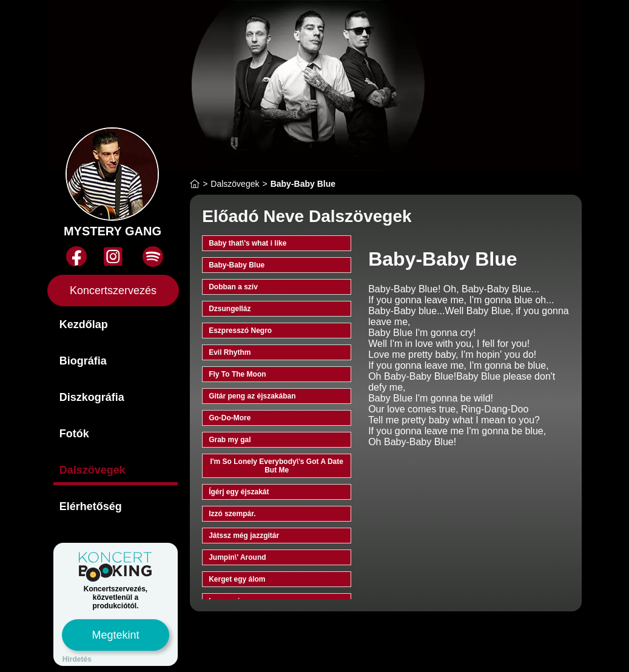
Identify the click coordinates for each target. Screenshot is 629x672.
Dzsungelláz (230, 309)
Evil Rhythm (230, 352)
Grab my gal (230, 440)
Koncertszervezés (113, 291)
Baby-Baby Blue (237, 265)
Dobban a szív (233, 287)
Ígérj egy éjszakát (239, 492)
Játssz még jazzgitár (244, 536)
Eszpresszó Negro (240, 331)
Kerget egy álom (237, 579)
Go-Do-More (230, 418)
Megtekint (115, 635)
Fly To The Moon (237, 374)
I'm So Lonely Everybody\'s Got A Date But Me (277, 466)
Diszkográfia (92, 397)
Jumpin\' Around (237, 557)
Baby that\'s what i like (247, 243)
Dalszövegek (92, 470)
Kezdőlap (84, 324)
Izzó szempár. (232, 514)
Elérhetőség (91, 506)
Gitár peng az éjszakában (252, 396)
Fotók (74, 434)
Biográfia (83, 361)
